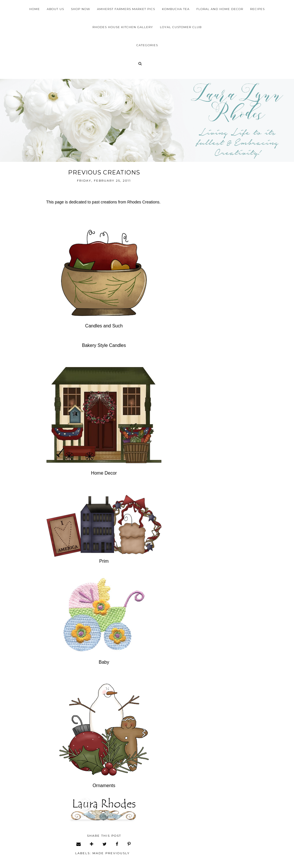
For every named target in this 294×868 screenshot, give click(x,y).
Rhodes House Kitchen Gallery (123, 27)
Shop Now (81, 9)
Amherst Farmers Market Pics (126, 9)
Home (35, 9)
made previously (111, 853)
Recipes (257, 9)
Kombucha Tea (176, 9)
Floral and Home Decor (220, 9)
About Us (55, 9)
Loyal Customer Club (181, 27)
